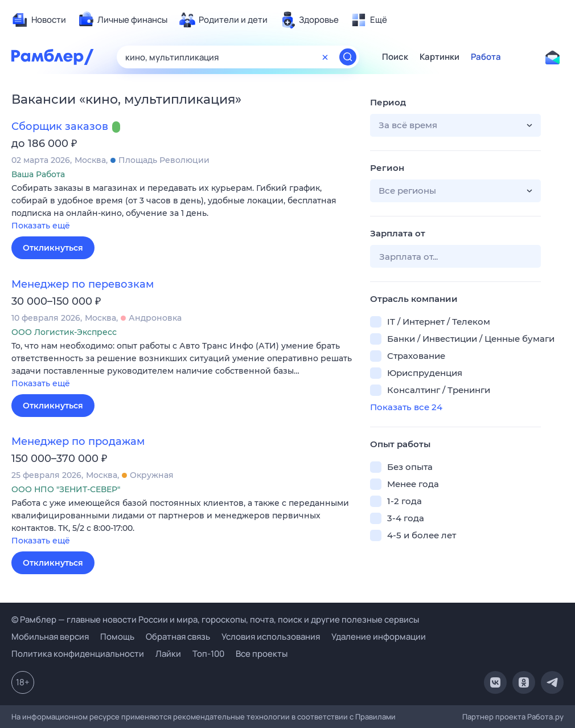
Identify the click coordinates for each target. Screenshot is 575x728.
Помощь (117, 637)
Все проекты (262, 654)
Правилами (375, 717)
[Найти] (348, 57)
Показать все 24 (406, 407)
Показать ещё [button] (41, 226)
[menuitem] (39, 20)
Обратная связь (178, 637)
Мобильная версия (50, 637)
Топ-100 (208, 654)
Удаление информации (379, 637)
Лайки (168, 654)
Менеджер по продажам (78, 441)
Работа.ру (545, 717)
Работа (486, 57)
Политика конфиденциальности (78, 654)
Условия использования (271, 637)
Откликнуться (53, 248)
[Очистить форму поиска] (325, 57)
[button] (182, 208)
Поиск (395, 57)
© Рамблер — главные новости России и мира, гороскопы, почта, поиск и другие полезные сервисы (215, 619)
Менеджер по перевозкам (83, 284)
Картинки (440, 57)
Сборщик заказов (60, 126)
